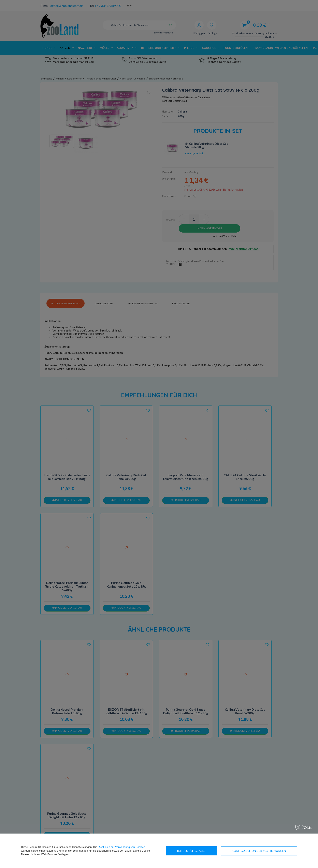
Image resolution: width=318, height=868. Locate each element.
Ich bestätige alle (272, 851)
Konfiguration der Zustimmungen (204, 851)
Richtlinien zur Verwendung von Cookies (122, 847)
